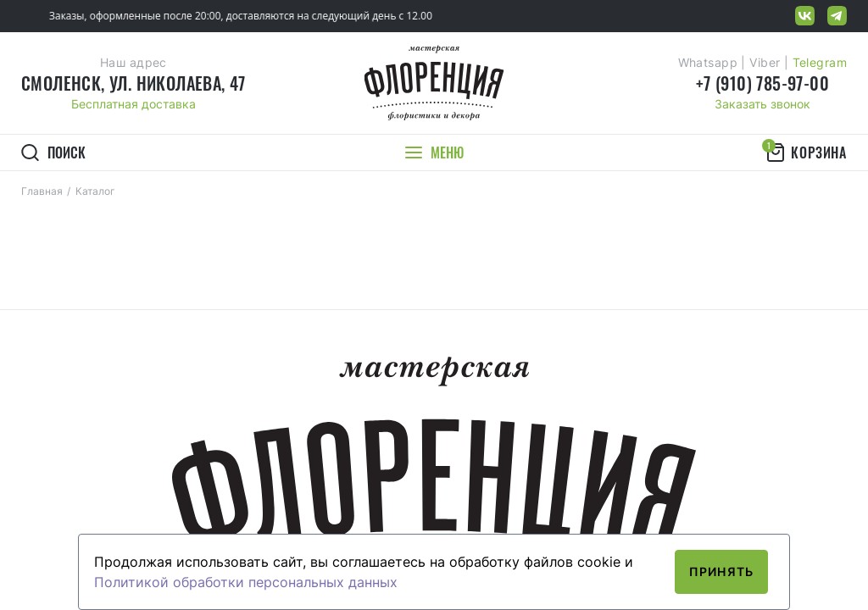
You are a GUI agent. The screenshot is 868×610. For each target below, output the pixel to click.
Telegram (820, 62)
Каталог (95, 191)
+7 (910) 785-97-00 (762, 83)
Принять (721, 571)
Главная (42, 191)
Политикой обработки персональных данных (246, 582)
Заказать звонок (762, 104)
